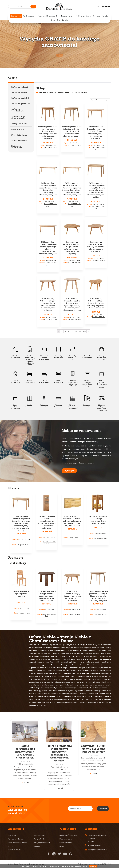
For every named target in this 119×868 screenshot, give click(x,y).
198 (80, 331)
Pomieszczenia (30, 16)
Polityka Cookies (40, 839)
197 (76, 331)
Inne (72, 16)
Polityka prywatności (42, 843)
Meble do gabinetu (21, 104)
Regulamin (12, 835)
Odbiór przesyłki (14, 850)
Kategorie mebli (19, 124)
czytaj (26, 782)
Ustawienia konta (66, 843)
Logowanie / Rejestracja (68, 835)
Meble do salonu (19, 93)
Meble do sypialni (20, 98)
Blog (59, 20)
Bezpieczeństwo (40, 835)
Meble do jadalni (20, 87)
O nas (53, 20)
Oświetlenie (17, 129)
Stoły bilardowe (19, 135)
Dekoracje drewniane (17, 147)
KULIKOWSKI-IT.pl (105, 864)
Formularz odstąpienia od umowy (18, 844)
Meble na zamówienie (84, 16)
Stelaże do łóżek (19, 140)
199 (84, 331)
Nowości (105, 16)
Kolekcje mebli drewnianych (49, 16)
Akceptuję (93, 866)
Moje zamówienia (66, 839)
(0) (98, 6)
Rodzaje (64, 16)
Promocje (97, 16)
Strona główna (16, 16)
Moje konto (106, 6)
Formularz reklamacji (16, 839)
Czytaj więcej (69, 471)
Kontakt (65, 20)
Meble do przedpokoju (17, 110)
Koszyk (62, 846)
